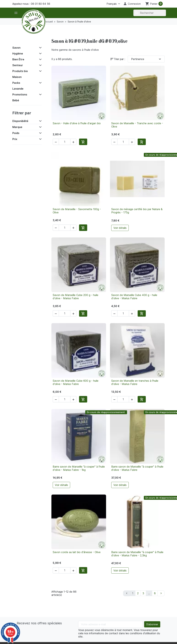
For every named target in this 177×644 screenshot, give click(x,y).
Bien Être (18, 59)
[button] (132, 4)
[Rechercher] (150, 13)
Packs (16, 83)
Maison (17, 77)
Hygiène (18, 54)
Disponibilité (20, 121)
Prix (15, 139)
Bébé (16, 100)
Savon (16, 48)
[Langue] (109, 4)
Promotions (20, 94)
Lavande (18, 89)
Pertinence (146, 59)
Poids (16, 133)
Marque (17, 127)
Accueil (19, 40)
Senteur (18, 65)
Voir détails (120, 228)
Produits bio (20, 71)
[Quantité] (65, 142)
